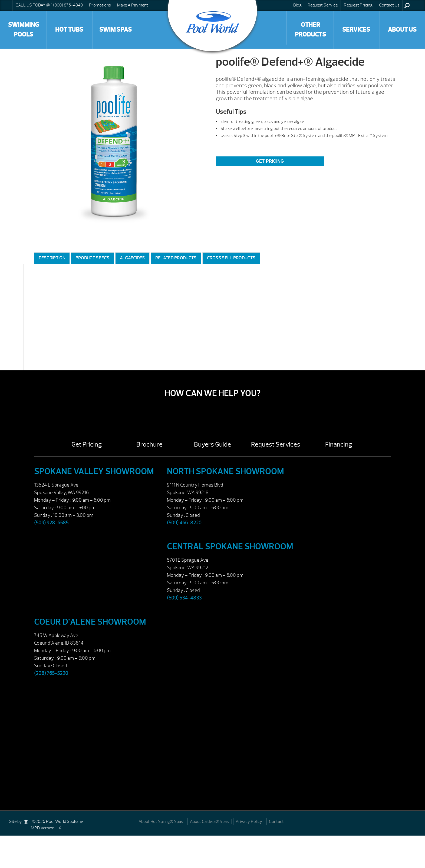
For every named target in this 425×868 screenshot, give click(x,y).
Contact (276, 822)
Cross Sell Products (231, 258)
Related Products (176, 258)
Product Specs (93, 258)
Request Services (276, 444)
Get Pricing (270, 161)
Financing (339, 444)
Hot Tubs (69, 30)
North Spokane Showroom (225, 471)
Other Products (310, 30)
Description (52, 258)
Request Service (323, 5)
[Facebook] (415, 821)
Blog (297, 5)
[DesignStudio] (26, 822)
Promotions (100, 5)
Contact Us (389, 5)
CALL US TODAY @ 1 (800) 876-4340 (49, 5)
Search (407, 5)
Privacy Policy (249, 822)
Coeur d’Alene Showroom (90, 622)
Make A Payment (133, 5)
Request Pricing (358, 5)
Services (356, 30)
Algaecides (132, 258)
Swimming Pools (24, 30)
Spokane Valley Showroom (94, 471)
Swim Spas (116, 30)
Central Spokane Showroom (230, 546)
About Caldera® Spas (209, 822)
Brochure (149, 444)
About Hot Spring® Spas (161, 822)
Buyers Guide (212, 444)
